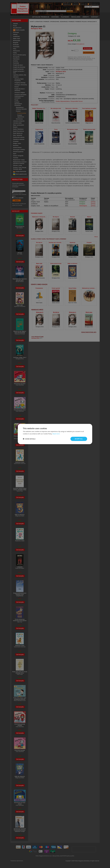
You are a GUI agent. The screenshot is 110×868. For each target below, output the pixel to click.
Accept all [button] (79, 439)
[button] (29, 439)
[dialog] (55, 434)
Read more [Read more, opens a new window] (56, 434)
